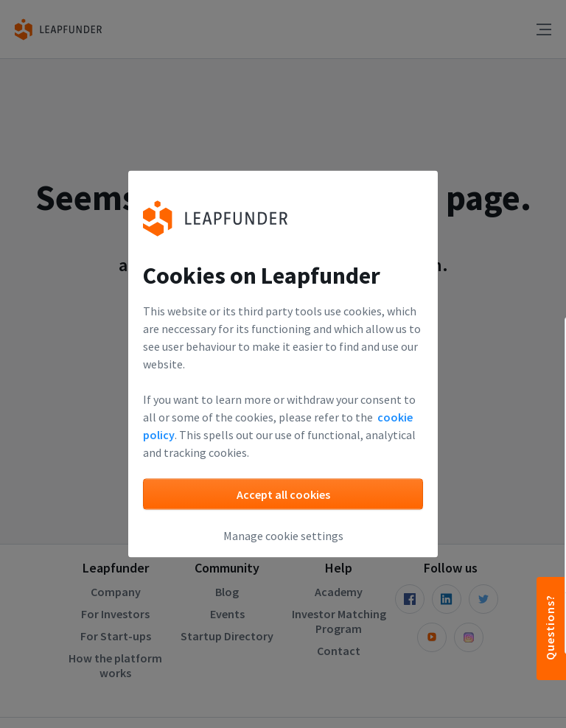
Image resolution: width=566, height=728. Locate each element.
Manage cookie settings (283, 536)
